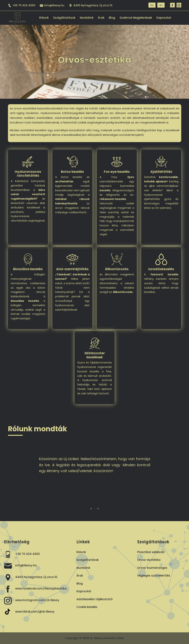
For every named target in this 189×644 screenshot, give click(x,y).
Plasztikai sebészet (151, 552)
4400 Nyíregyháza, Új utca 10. (36, 577)
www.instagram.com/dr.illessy (37, 600)
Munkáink (87, 18)
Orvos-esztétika (149, 560)
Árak (101, 18)
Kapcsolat (164, 18)
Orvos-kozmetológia (152, 568)
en (161, 5)
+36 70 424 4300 (22, 5)
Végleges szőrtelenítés (154, 576)
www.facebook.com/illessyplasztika (41, 588)
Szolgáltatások (64, 18)
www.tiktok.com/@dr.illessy (35, 612)
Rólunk (44, 18)
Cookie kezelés (87, 607)
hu (152, 5)
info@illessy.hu (52, 5)
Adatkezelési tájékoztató (94, 599)
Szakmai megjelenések (136, 18)
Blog (112, 18)
